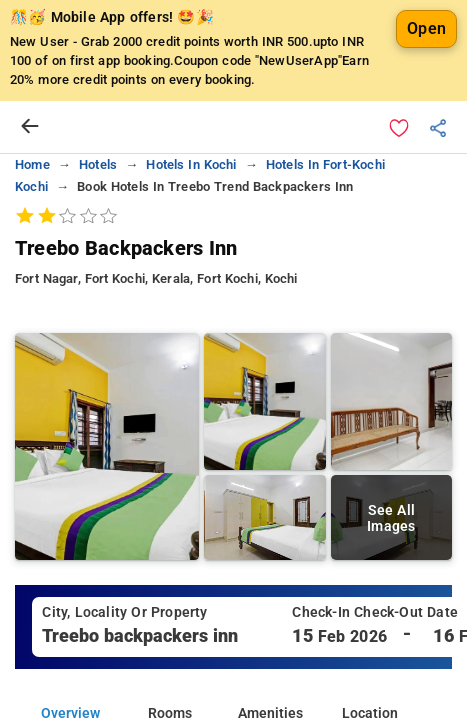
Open (426, 28)
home (32, 164)
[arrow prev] (30, 127)
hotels (98, 164)
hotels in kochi (191, 164)
